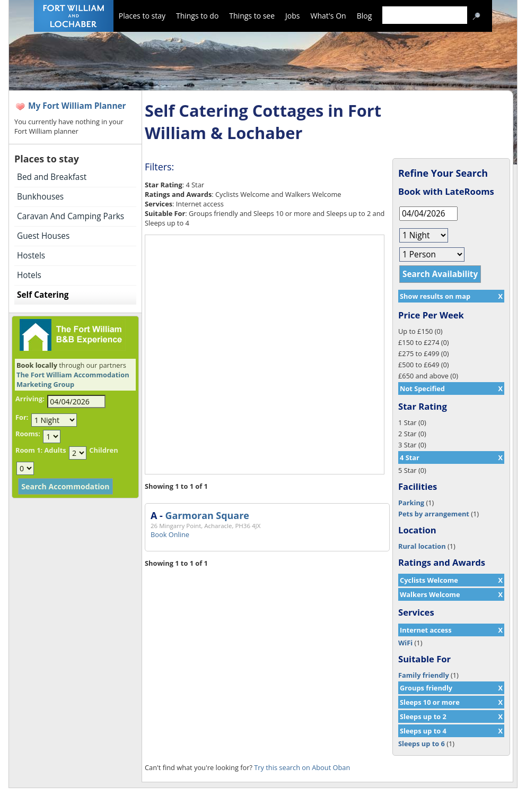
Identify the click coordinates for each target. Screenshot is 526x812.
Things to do (197, 16)
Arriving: (30, 399)
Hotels (29, 275)
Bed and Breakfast (52, 177)
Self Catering (43, 295)
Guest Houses (43, 236)
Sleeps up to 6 (422, 744)
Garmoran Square (207, 515)
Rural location (422, 546)
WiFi (405, 643)
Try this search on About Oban (302, 767)
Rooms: (28, 434)
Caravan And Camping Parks (71, 216)
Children (103, 450)
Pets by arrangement (434, 514)
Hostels (31, 256)
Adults (55, 450)
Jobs (292, 16)
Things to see (252, 16)
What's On (328, 16)
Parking (411, 503)
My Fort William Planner (77, 106)
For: (22, 417)
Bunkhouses (40, 197)
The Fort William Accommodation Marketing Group (73, 379)
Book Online (170, 534)
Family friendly (424, 675)
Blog (365, 16)
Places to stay (142, 16)
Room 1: (29, 450)
